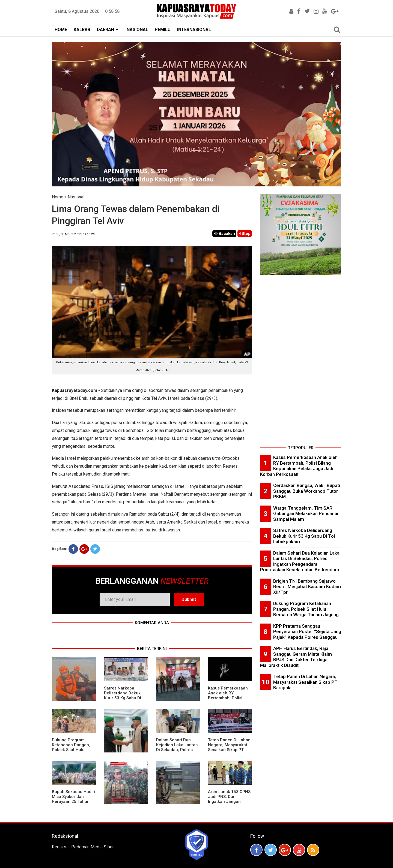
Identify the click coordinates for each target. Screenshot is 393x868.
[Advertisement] (301, 362)
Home (58, 197)
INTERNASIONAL (194, 30)
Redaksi (60, 847)
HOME (61, 30)
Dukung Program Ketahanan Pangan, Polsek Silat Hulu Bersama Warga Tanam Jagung (71, 750)
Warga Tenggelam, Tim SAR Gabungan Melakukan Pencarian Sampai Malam (306, 514)
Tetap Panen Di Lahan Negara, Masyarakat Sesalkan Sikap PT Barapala (229, 747)
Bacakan (224, 234)
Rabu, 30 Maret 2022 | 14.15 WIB (74, 234)
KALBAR (82, 30)
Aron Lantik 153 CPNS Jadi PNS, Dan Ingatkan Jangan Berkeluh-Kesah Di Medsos (229, 802)
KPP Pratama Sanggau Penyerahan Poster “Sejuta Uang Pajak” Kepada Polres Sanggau (307, 632)
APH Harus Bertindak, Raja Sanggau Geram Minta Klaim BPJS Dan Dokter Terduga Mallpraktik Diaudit (296, 657)
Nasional (76, 197)
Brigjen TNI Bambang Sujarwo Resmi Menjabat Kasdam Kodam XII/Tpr (307, 587)
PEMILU (163, 30)
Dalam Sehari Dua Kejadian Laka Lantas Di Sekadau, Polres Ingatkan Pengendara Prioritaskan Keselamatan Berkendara (300, 561)
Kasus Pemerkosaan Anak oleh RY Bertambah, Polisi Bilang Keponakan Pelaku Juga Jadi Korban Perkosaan (228, 700)
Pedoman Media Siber (93, 847)
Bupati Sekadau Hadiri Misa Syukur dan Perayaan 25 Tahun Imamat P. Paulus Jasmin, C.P (74, 802)
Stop (245, 234)
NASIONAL (137, 30)
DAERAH (105, 30)
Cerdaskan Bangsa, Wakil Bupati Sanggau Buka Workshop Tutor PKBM (307, 491)
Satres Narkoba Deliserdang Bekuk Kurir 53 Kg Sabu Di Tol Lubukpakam (123, 695)
